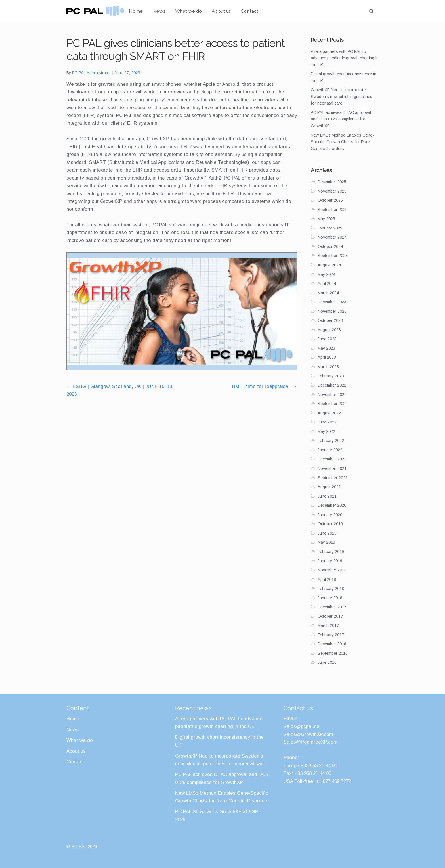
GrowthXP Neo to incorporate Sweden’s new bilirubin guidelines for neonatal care (342, 96)
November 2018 (332, 570)
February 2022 (331, 441)
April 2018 (327, 579)
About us (246, 11)
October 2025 (330, 200)
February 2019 (331, 552)
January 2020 (330, 515)
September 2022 (333, 404)
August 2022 (329, 413)
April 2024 (327, 283)
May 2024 (326, 274)
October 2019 (330, 524)
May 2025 (326, 219)
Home (160, 11)
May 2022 (326, 431)
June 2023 (327, 339)
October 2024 (330, 247)
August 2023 (329, 330)
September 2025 (333, 210)
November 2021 (332, 468)
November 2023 (332, 311)
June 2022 (327, 422)
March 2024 (328, 293)
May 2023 (326, 348)
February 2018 (331, 589)
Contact (274, 11)
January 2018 (330, 598)
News (184, 11)
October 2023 (330, 320)
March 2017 (328, 625)
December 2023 (332, 302)
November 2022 (332, 395)
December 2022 (332, 385)
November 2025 (332, 191)
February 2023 (331, 376)
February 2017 (331, 635)
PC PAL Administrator (92, 73)
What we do (213, 11)
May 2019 (326, 542)
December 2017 (332, 607)
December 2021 (332, 459)
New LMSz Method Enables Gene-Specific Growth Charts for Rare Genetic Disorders (342, 142)
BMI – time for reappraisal (265, 386)
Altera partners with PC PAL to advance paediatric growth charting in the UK (345, 58)
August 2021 (329, 487)
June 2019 (327, 533)
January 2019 (330, 561)
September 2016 (333, 653)
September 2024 (333, 256)
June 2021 (327, 496)
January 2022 (330, 450)
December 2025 (332, 182)
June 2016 (327, 662)
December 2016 (332, 644)
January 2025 (330, 228)
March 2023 (328, 367)
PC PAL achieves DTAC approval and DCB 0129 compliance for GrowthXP (341, 119)
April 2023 (327, 357)
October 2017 (330, 616)
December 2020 (332, 505)
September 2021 (333, 478)
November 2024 (332, 237)
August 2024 (329, 265)
